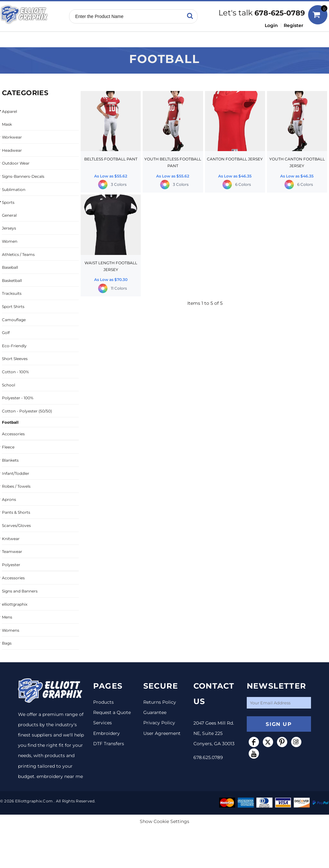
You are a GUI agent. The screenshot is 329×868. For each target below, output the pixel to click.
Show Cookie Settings (164, 821)
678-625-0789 (280, 13)
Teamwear (12, 552)
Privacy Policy (159, 723)
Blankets (10, 460)
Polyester (11, 565)
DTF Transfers (109, 744)
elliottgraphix (15, 604)
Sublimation (14, 190)
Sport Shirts (13, 307)
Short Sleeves (15, 359)
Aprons (9, 499)
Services (102, 723)
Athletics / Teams (18, 254)
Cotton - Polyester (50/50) (27, 411)
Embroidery (107, 733)
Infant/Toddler (16, 473)
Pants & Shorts (16, 512)
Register (293, 25)
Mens (7, 617)
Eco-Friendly (14, 346)
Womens (11, 630)
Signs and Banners (20, 591)
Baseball (10, 267)
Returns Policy (160, 702)
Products (103, 702)
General (9, 215)
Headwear (12, 150)
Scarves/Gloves (16, 525)
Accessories (13, 434)
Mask (7, 124)
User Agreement (162, 733)
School (9, 385)
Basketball (12, 280)
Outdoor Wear (16, 163)
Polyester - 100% (18, 398)
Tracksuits (12, 293)
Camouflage (14, 320)
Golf (6, 333)
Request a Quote (112, 712)
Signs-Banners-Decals (23, 176)
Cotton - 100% (15, 372)
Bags (7, 643)
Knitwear (11, 539)
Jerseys (9, 228)
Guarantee (155, 712)
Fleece (8, 447)
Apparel (9, 111)
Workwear (12, 137)
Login (271, 25)
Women (10, 241)
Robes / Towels (16, 486)
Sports (8, 202)
